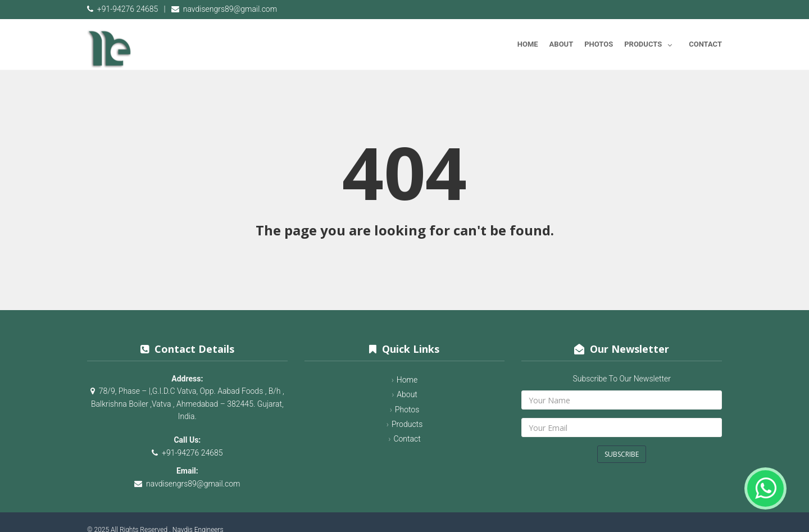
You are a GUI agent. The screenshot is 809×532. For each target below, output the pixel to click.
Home (528, 44)
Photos (599, 44)
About (562, 44)
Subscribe (622, 454)
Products (651, 42)
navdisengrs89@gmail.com (230, 9)
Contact (705, 44)
